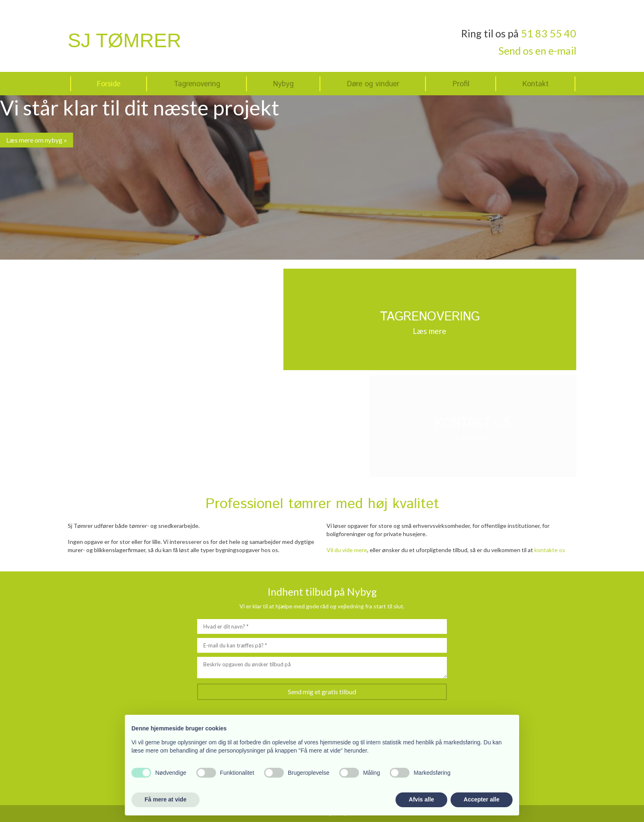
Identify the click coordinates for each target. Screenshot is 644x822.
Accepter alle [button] (482, 799)
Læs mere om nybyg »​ (37, 140)
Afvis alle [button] (421, 799)
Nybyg (283, 84)
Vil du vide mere (347, 550)
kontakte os (550, 550)
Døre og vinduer (373, 84)
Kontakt (536, 84)
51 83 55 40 (549, 33)
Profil (461, 84)
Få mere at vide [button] (166, 799)
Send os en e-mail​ (537, 51)
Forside (109, 84)
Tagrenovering (197, 84)
